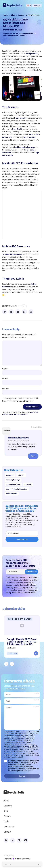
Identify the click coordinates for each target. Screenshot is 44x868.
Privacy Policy (9, 855)
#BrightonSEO (32, 54)
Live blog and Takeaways (24, 147)
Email (5, 378)
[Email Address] (22, 533)
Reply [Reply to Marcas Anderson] (33, 456)
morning (30, 150)
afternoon (7, 153)
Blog (13, 15)
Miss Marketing (24, 859)
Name (5, 368)
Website (6, 388)
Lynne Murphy (20, 118)
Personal (28, 484)
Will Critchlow (29, 137)
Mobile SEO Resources (12, 254)
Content (21, 475)
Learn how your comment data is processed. (20, 413)
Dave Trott (17, 129)
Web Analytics (12, 493)
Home (6, 15)
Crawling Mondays (13, 480)
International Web (13, 484)
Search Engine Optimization (21, 15)
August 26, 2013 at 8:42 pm (18, 441)
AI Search (10, 475)
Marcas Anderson (19, 438)
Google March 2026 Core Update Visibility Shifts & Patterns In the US (22, 642)
